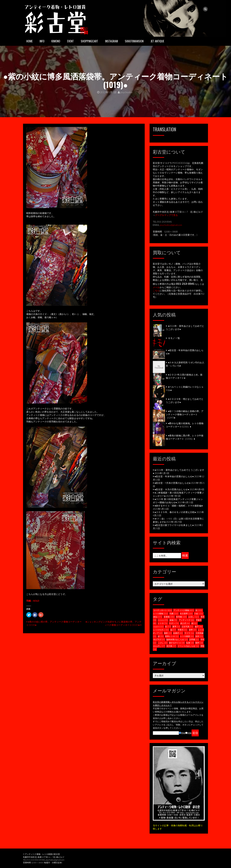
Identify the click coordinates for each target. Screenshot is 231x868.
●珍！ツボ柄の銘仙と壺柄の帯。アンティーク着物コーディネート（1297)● (185, 414)
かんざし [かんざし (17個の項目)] (159, 646)
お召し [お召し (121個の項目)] (194, 617)
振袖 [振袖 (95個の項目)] (173, 620)
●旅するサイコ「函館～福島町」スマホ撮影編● (179, 506)
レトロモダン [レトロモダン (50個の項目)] (161, 630)
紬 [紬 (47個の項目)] (173, 630)
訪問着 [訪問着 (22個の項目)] (194, 640)
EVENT (70, 41)
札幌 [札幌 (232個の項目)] (174, 614)
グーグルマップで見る (166, 215)
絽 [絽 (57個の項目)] (168, 627)
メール (156, 287)
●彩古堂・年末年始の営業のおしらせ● (174, 476)
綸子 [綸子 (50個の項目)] (199, 627)
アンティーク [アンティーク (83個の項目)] (187, 620)
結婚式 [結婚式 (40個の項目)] (178, 633)
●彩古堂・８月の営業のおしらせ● (172, 489)
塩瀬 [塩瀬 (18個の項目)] (190, 643)
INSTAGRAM (112, 41)
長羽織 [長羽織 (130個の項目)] (181, 617)
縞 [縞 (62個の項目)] (194, 623)
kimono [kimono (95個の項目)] (163, 620)
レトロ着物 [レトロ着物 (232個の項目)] (161, 614)
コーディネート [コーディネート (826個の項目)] (163, 610)
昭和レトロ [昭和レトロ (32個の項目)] (172, 636)
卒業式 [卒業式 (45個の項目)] (182, 630)
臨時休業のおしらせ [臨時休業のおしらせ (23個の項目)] (177, 640)
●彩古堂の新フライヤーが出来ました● (174, 525)
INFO (42, 41)
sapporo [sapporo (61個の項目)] (158, 627)
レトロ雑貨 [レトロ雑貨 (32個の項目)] (187, 636)
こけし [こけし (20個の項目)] (163, 643)
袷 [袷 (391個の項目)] (199, 610)
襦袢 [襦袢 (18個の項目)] (199, 643)
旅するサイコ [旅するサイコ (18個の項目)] (177, 643)
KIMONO (56, 41)
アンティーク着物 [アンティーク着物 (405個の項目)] (184, 610)
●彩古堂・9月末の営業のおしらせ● (173, 483)
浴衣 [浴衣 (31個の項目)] (199, 636)
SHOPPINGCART (89, 41)
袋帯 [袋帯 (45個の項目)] (193, 630)
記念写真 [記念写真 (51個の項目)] (188, 627)
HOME (29, 41)
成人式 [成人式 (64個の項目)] (185, 623)
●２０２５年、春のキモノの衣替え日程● (175, 512)
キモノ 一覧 (174, 338)
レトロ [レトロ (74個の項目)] (163, 623)
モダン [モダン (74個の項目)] (174, 623)
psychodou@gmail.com (171, 225)
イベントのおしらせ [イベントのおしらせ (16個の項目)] (188, 646)
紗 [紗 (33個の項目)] (161, 636)
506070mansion (134, 41)
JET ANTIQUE (157, 41)
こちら (156, 290)
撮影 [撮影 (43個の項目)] (168, 633)
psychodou (125, 92)
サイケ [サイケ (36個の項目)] (189, 633)
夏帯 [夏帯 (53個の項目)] (176, 627)
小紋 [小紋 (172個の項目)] (199, 614)
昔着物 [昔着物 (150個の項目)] (169, 617)
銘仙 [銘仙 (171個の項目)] (158, 617)
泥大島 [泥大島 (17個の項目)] (171, 646)
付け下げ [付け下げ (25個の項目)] (159, 640)
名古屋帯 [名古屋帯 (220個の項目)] (186, 614)
